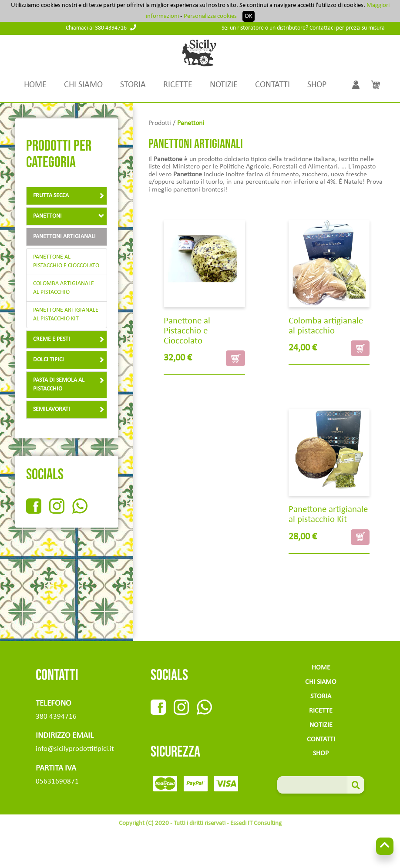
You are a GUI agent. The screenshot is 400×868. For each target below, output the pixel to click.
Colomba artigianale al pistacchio (64, 288)
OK (249, 16)
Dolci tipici (69, 360)
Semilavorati (69, 409)
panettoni (69, 216)
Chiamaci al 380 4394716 (101, 28)
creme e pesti (69, 339)
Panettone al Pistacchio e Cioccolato (66, 261)
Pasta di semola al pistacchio (69, 385)
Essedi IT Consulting (256, 823)
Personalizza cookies (210, 16)
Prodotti (160, 123)
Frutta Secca (69, 196)
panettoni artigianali (64, 237)
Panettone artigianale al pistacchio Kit (66, 315)
